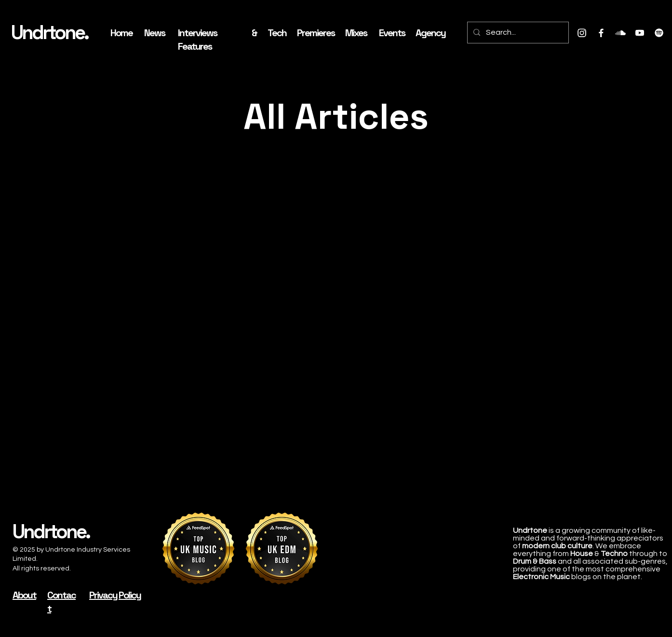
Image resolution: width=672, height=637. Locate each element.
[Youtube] (640, 33)
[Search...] (517, 33)
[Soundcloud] (620, 33)
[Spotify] (659, 33)
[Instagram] (582, 33)
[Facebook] (601, 33)
